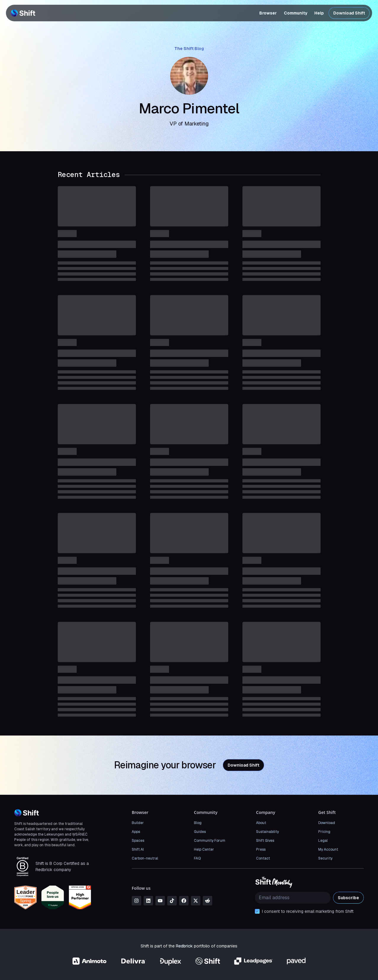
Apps (136, 832)
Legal (323, 841)
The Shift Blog (189, 49)
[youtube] (160, 901)
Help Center (204, 849)
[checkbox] (257, 911)
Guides (200, 832)
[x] (196, 901)
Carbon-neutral (145, 858)
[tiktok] (172, 901)
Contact (263, 858)
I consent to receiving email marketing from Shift (308, 911)
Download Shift (349, 13)
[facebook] (184, 901)
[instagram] (136, 901)
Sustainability (267, 832)
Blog (198, 823)
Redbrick (184, 946)
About (261, 823)
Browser (268, 13)
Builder (138, 823)
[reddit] (208, 901)
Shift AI (138, 849)
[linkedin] (148, 901)
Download (327, 823)
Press (261, 849)
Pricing (324, 832)
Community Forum (210, 841)
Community (296, 13)
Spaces (138, 841)
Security (325, 858)
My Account (328, 849)
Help (319, 13)
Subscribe (348, 898)
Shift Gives (265, 841)
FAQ (197, 858)
